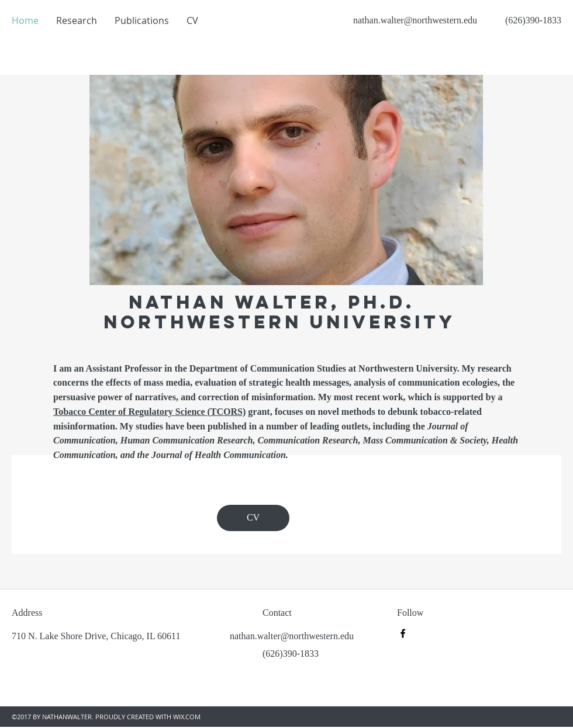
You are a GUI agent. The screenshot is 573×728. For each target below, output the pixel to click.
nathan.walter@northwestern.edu (415, 20)
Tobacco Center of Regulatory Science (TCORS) (149, 412)
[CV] (253, 518)
